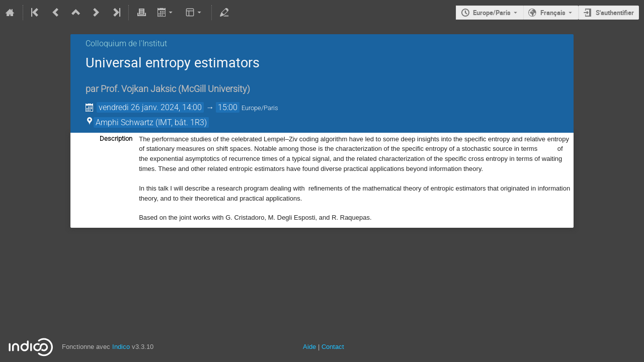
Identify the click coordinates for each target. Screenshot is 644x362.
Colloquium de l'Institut (126, 43)
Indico (121, 347)
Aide (309, 347)
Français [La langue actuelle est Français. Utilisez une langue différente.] (553, 13)
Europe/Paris (492, 13)
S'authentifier (615, 13)
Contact (333, 347)
